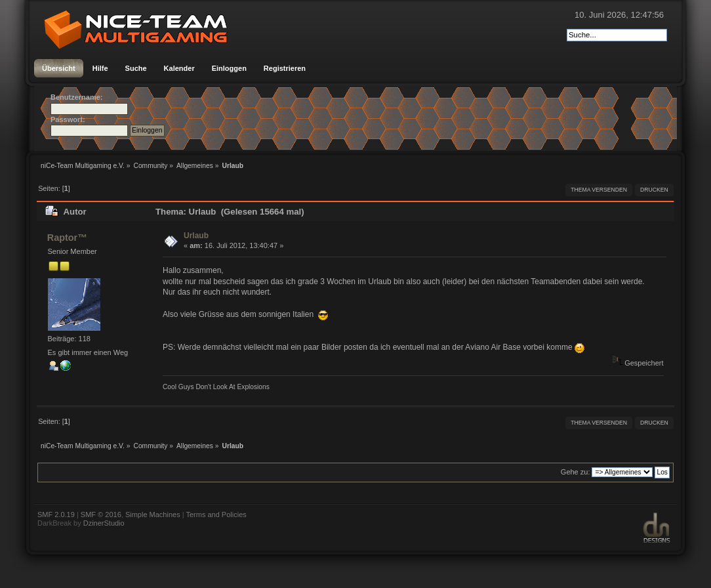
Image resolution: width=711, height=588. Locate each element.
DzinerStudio (104, 523)
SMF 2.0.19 (56, 514)
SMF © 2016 (101, 514)
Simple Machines (153, 514)
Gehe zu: (576, 472)
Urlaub (196, 236)
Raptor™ (67, 238)
